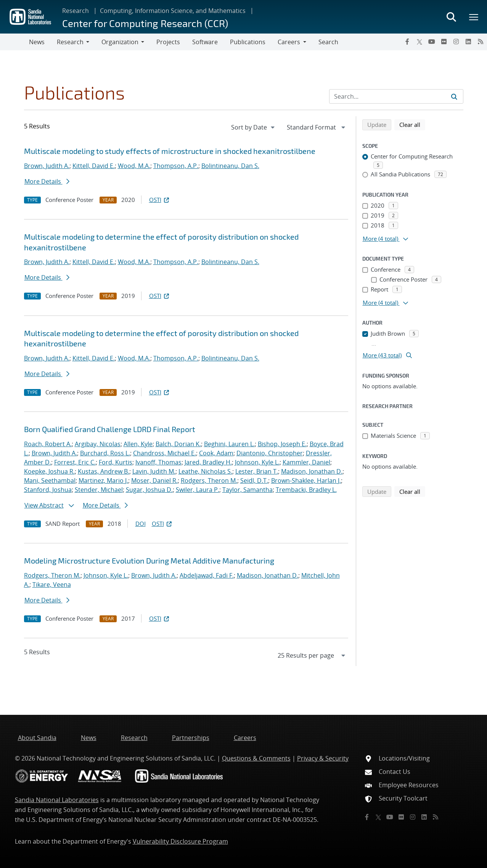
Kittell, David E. (94, 166)
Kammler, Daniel (306, 462)
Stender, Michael (99, 490)
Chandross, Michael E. (165, 453)
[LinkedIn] (468, 42)
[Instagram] (456, 42)
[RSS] (481, 42)
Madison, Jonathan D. (312, 471)
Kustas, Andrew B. (104, 471)
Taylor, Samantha (248, 490)
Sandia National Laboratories (57, 800)
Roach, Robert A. (48, 444)
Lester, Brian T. (257, 471)
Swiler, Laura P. (198, 490)
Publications (248, 42)
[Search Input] (396, 96)
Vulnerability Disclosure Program (180, 841)
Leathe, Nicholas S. (205, 471)
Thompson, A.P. (176, 166)
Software (205, 42)
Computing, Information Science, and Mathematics (173, 11)
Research (76, 11)
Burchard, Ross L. (105, 453)
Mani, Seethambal (50, 480)
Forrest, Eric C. (75, 462)
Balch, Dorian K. (178, 444)
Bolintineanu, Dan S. (230, 166)
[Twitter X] (419, 42)
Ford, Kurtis (116, 462)
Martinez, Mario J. (103, 480)
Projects (168, 42)
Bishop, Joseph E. (282, 444)
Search (328, 42)
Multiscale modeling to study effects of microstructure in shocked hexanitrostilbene (170, 151)
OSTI (160, 200)
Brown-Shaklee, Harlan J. (306, 480)
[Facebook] (407, 42)
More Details (47, 181)
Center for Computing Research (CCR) (145, 23)
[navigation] (254, 127)
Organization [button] (120, 42)
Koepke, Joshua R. (49, 471)
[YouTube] (432, 42)
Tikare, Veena (52, 585)
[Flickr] (444, 42)
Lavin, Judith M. (154, 471)
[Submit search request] (454, 96)
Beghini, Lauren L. (229, 444)
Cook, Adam (216, 453)
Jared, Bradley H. (208, 462)
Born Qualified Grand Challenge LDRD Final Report (110, 429)
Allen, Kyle (138, 444)
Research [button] (70, 42)
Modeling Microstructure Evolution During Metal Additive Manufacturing (149, 561)
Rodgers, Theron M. (209, 480)
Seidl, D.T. (254, 480)
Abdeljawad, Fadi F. (207, 575)
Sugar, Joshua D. (149, 490)
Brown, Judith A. (47, 166)
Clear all (412, 124)
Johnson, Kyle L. (257, 462)
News (37, 42)
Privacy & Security (323, 758)
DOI (141, 524)
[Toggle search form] (451, 17)
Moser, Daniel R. (154, 480)
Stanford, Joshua (48, 490)
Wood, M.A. (134, 166)
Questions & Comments (256, 758)
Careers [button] (289, 42)
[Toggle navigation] (14, 42)
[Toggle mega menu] (474, 17)
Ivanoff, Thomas (158, 462)
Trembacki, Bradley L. (306, 490)
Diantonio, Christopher (270, 453)
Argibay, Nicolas (98, 444)
